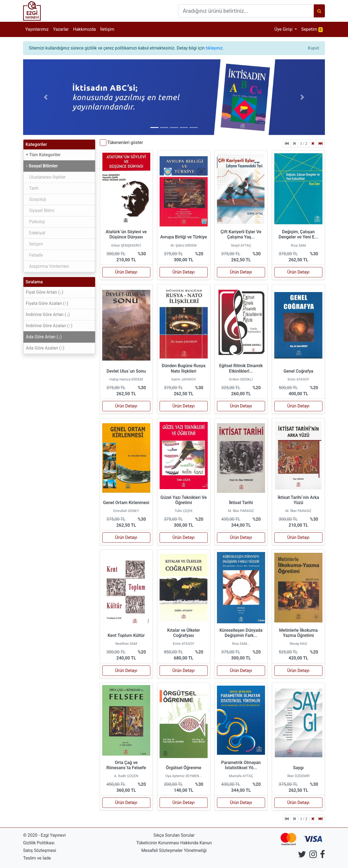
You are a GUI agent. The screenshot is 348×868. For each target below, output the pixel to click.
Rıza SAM (298, 245)
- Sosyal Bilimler (42, 166)
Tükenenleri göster (125, 142)
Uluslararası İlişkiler (46, 177)
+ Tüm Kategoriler (43, 155)
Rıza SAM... (241, 644)
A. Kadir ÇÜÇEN (126, 776)
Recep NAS (299, 644)
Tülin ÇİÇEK (184, 511)
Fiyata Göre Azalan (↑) (47, 303)
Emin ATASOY (298, 379)
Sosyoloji (36, 199)
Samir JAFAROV (184, 379)
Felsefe (34, 255)
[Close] (313, 48)
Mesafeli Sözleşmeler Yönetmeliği (174, 850)
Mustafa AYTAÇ (241, 776)
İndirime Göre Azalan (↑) (49, 326)
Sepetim (313, 29)
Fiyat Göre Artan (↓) (45, 292)
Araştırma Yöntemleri (48, 266)
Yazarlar (61, 29)
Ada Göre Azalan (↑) (45, 348)
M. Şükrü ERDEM (183, 245)
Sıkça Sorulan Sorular (174, 835)
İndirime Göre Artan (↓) (48, 315)
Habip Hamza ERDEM (126, 379)
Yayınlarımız (37, 29)
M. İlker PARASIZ (241, 511)
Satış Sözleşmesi (40, 850)
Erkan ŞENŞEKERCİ (126, 245)
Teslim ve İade (37, 858)
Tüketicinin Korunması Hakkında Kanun (174, 843)
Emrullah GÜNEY (126, 511)
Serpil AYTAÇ (241, 245)
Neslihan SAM (126, 644)
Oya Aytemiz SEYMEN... (184, 776)
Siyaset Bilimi (40, 211)
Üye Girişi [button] (284, 29)
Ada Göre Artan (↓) (44, 337)
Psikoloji (35, 222)
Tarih (32, 188)
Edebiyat (36, 233)
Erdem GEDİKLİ (241, 379)
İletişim (107, 29)
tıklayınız (214, 48)
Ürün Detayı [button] (126, 272)
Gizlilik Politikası (39, 843)
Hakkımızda (85, 29)
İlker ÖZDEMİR (299, 776)
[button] (46, 97)
